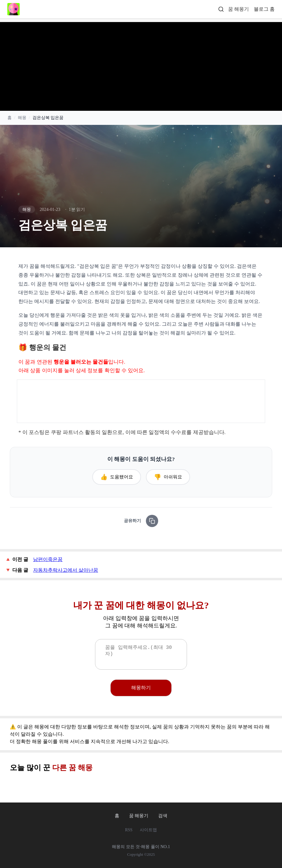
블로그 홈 (264, 9)
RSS (129, 830)
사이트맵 (148, 830)
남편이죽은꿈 (48, 559)
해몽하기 (141, 688)
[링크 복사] (152, 521)
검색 (163, 816)
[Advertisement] (141, 65)
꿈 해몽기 (238, 9)
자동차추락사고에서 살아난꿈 (66, 570)
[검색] (221, 9)
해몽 (22, 118)
